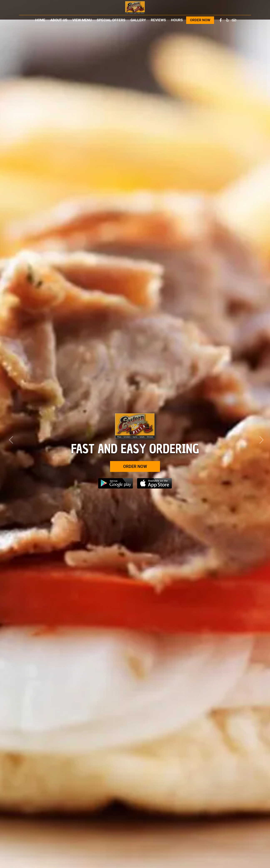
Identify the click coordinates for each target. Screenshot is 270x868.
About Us (59, 20)
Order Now (200, 20)
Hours (177, 20)
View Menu (82, 20)
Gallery (138, 20)
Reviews (158, 20)
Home (40, 20)
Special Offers (111, 20)
